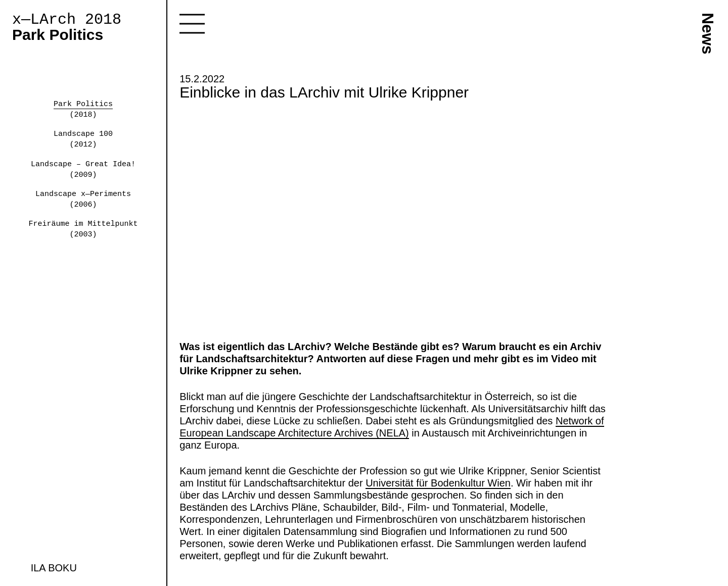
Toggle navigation (192, 23)
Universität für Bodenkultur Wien (438, 483)
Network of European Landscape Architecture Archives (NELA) (392, 427)
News (708, 33)
